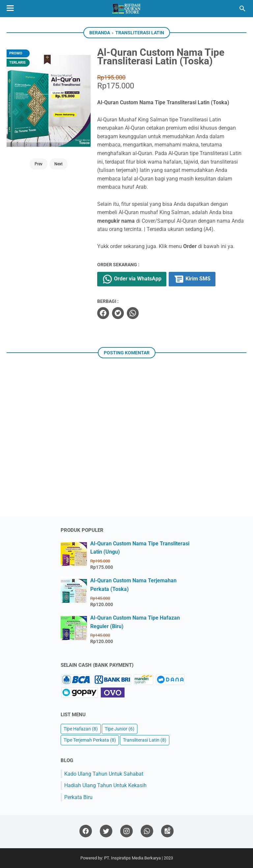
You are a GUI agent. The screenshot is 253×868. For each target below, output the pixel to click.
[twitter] (118, 313)
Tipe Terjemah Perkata (90, 740)
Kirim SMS (192, 279)
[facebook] (103, 313)
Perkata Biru (78, 797)
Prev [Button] (39, 164)
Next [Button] (58, 164)
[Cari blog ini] (242, 9)
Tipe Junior (120, 729)
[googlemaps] (167, 831)
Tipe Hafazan (81, 729)
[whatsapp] (133, 313)
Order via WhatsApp (132, 279)
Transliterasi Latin (145, 740)
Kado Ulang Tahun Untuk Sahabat (104, 774)
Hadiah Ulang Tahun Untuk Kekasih (105, 785)
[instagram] (126, 831)
